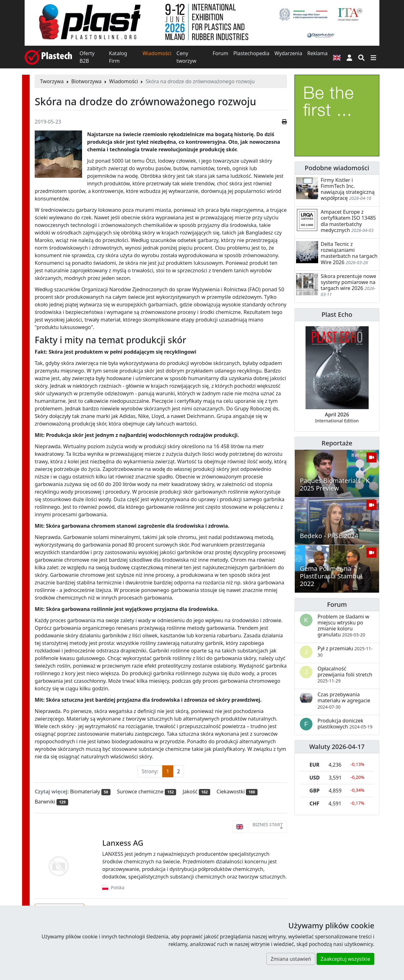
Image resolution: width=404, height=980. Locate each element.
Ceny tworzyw (186, 57)
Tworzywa (52, 81)
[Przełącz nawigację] (373, 57)
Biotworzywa (86, 81)
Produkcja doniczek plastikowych (345, 724)
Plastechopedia (251, 53)
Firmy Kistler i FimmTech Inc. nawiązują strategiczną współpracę (348, 189)
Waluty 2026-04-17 (337, 747)
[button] (349, 57)
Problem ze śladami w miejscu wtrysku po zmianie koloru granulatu (343, 626)
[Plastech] (48, 57)
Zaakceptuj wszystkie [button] (345, 959)
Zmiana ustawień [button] (291, 959)
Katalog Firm (118, 57)
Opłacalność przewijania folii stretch (345, 674)
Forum (220, 53)
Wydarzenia (288, 53)
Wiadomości (157, 53)
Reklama (317, 53)
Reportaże (337, 443)
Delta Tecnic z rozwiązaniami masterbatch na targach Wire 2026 (349, 253)
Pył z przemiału (345, 651)
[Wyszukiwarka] (361, 57)
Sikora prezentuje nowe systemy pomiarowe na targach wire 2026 (348, 282)
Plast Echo (337, 314)
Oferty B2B (87, 57)
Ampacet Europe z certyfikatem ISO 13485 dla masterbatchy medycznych (348, 221)
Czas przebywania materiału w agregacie (344, 700)
